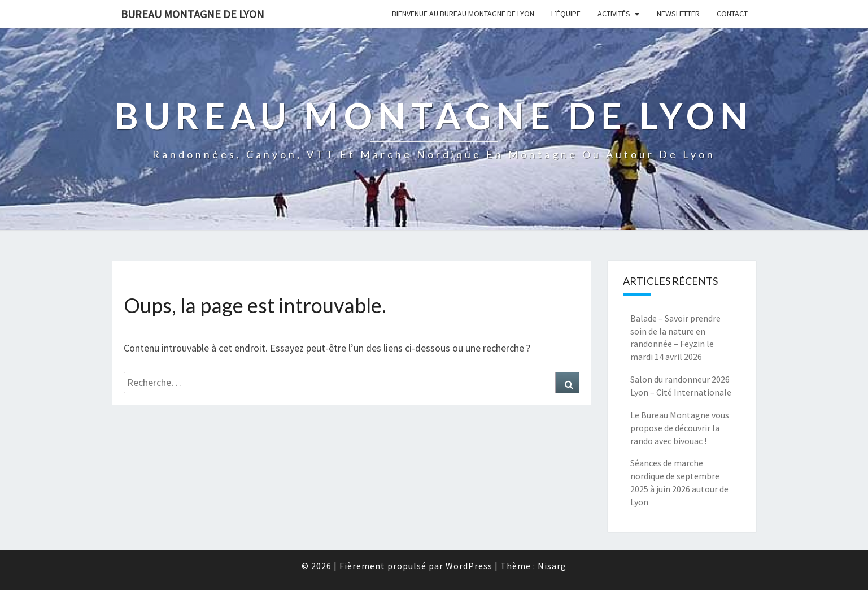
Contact (732, 14)
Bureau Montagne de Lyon (193, 14)
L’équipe (566, 14)
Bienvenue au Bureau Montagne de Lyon (463, 14)
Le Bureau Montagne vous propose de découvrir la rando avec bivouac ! (680, 428)
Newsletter (678, 14)
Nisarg (552, 566)
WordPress (469, 566)
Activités (614, 14)
